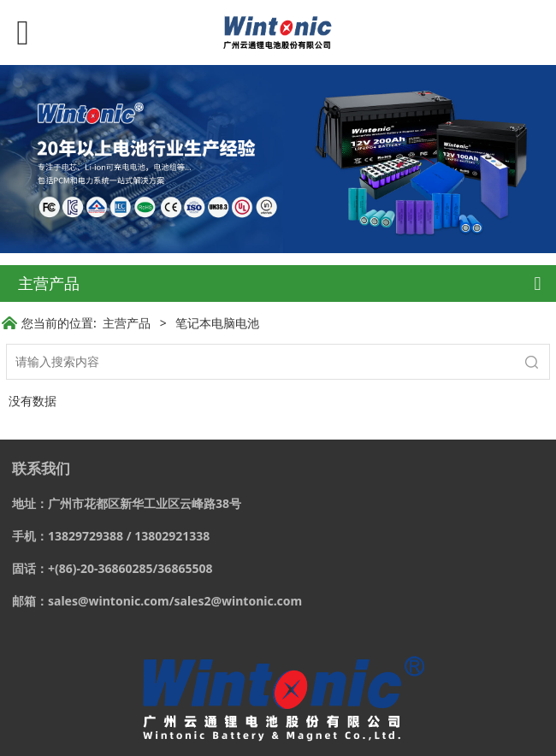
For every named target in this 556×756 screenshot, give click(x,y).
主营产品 (127, 323)
